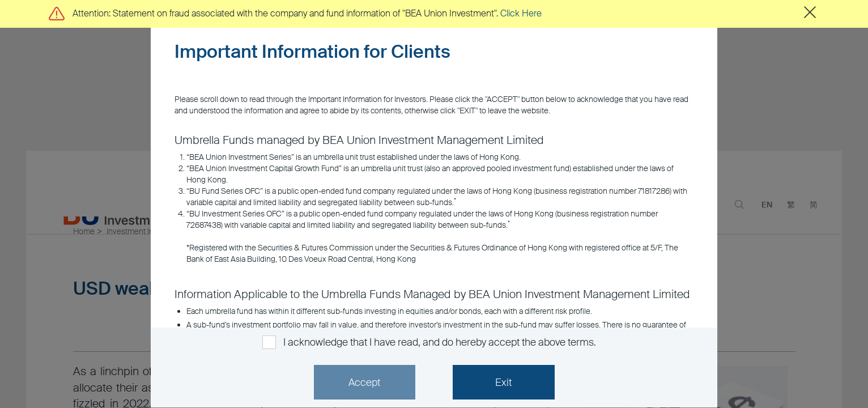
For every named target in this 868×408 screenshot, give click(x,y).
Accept (364, 382)
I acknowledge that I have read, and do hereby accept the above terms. (439, 342)
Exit (503, 382)
